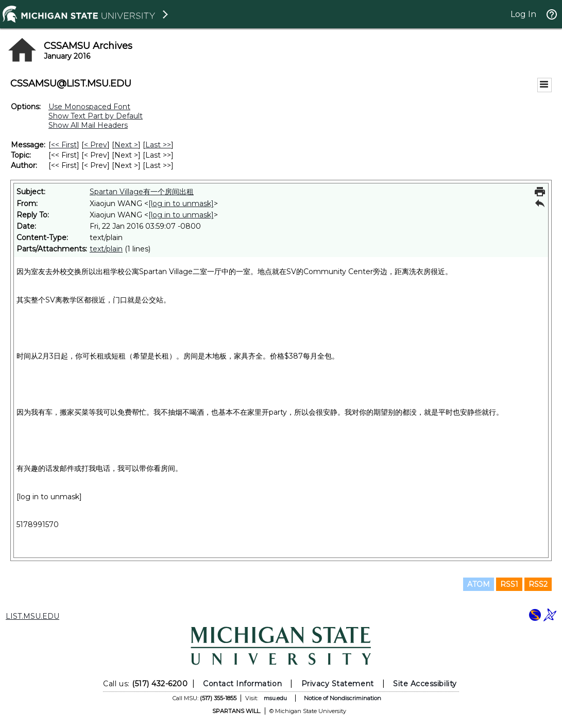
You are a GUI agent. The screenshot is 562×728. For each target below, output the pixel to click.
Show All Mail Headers (88, 125)
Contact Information (242, 684)
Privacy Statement (338, 684)
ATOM (479, 584)
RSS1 (509, 584)
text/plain (106, 249)
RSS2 (538, 584)
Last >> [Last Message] (158, 145)
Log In (523, 14)
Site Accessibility (425, 684)
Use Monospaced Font (89, 107)
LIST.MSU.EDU (32, 616)
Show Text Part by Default (96, 116)
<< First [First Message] (64, 145)
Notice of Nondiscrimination (343, 698)
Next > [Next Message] (126, 145)
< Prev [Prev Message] (96, 145)
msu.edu (275, 698)
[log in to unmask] (181, 204)
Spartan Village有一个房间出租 (142, 192)
